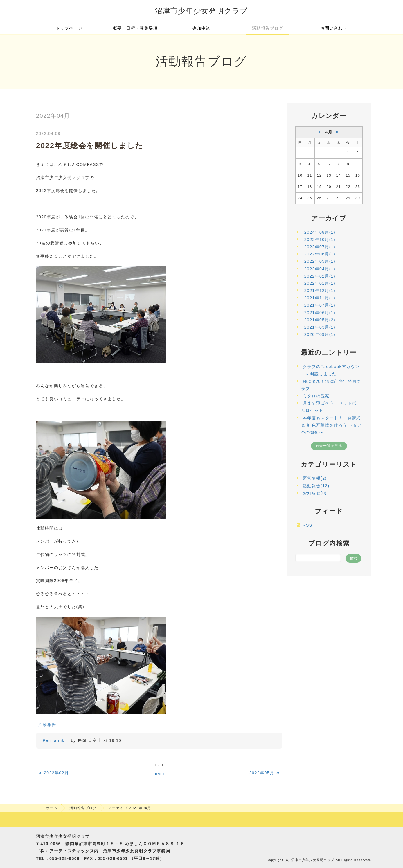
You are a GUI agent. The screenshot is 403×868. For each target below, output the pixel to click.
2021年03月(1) (320, 327)
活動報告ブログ (268, 28)
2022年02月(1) (320, 276)
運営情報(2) (315, 478)
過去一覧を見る (329, 446)
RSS (308, 525)
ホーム (52, 808)
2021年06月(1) (320, 313)
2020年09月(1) (320, 334)
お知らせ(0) (315, 493)
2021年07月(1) (320, 305)
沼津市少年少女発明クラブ (201, 11)
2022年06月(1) (320, 254)
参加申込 (201, 28)
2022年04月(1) (320, 269)
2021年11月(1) (320, 298)
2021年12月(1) (320, 291)
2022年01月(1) (320, 283)
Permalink (54, 740)
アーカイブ (329, 218)
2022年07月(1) (320, 247)
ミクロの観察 (316, 396)
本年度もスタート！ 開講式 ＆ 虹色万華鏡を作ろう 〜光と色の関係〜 (332, 425)
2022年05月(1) (320, 261)
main (159, 773)
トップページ (69, 28)
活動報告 (47, 725)
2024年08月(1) (320, 232)
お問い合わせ (334, 28)
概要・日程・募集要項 (135, 28)
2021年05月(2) (320, 320)
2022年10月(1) (320, 240)
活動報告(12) (316, 486)
